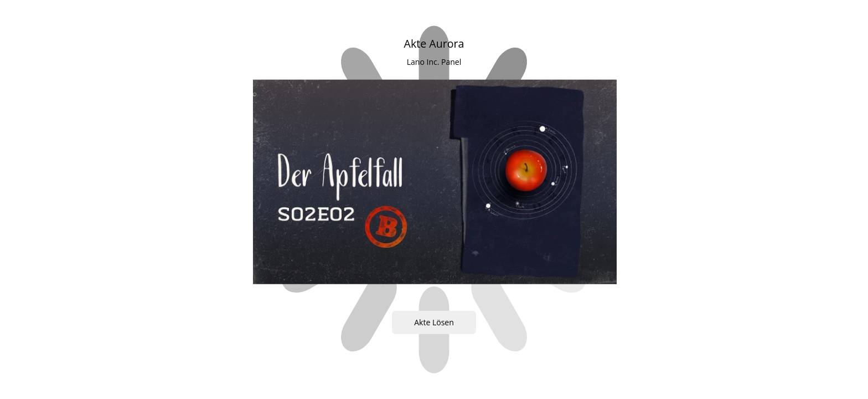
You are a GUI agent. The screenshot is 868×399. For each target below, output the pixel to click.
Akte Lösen (434, 322)
